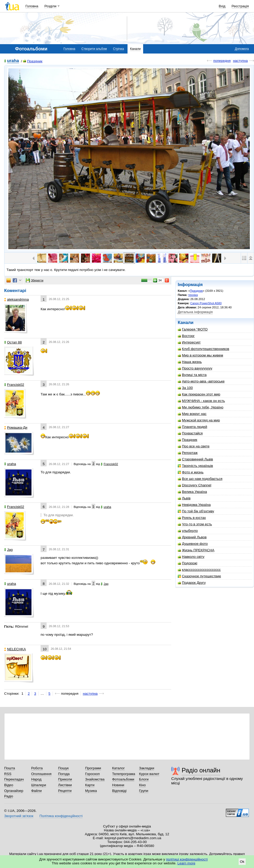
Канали (135, 49)
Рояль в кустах (192, 518)
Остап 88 (13, 342)
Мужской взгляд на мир (199, 420)
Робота (37, 768)
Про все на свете (194, 446)
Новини (118, 785)
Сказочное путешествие (199, 576)
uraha (13, 61)
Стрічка (118, 49)
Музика (91, 791)
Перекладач (14, 779)
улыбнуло (188, 531)
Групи (144, 791)
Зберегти (35, 280)
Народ (36, 779)
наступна (240, 61)
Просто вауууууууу (195, 368)
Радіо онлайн (201, 770)
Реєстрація (240, 6)
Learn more (186, 863)
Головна (32, 6)
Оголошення (41, 774)
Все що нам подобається (200, 479)
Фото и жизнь (191, 472)
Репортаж (188, 453)
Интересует (189, 342)
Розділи (50, 6)
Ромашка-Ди (16, 428)
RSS (8, 774)
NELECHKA (15, 649)
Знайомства (95, 779)
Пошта (9, 768)
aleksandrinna (17, 299)
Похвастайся (190, 433)
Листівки (65, 785)
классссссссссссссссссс (199, 570)
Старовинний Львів (195, 459)
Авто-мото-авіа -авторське (201, 381)
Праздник (33, 61)
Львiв (184, 498)
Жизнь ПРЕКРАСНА (196, 550)
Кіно (142, 785)
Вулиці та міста (192, 375)
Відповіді (119, 791)
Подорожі (188, 563)
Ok (242, 862)
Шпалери (39, 785)
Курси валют (149, 774)
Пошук (63, 768)
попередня (222, 61)
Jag (8, 550)
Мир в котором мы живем (200, 355)
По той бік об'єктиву (196, 511)
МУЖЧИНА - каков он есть (201, 401)
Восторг (186, 336)
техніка (193, 295)
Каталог (119, 768)
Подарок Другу (192, 583)
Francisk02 (14, 385)
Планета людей (192, 427)
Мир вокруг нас (192, 414)
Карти (90, 785)
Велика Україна (192, 492)
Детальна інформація (195, 312)
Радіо (9, 796)
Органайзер (14, 791)
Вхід (222, 6)
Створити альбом (94, 49)
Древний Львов (192, 537)
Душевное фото (193, 544)
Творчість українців (195, 466)
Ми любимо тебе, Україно (201, 407)
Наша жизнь (190, 362)
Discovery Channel (195, 485)
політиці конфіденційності (187, 859)
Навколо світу (191, 557)
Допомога (242, 49)
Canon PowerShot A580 (206, 303)
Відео (9, 785)
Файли (37, 791)
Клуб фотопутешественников (204, 349)
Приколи (65, 779)
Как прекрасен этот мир (199, 394)
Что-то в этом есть (195, 524)
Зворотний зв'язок (19, 816)
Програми (93, 768)
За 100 (185, 388)
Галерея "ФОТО (193, 329)
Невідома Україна (194, 505)
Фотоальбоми (123, 779)
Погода (64, 774)
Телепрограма (124, 774)
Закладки (147, 768)
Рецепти (65, 791)
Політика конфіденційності (61, 816)
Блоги (144, 779)
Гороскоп (92, 774)
